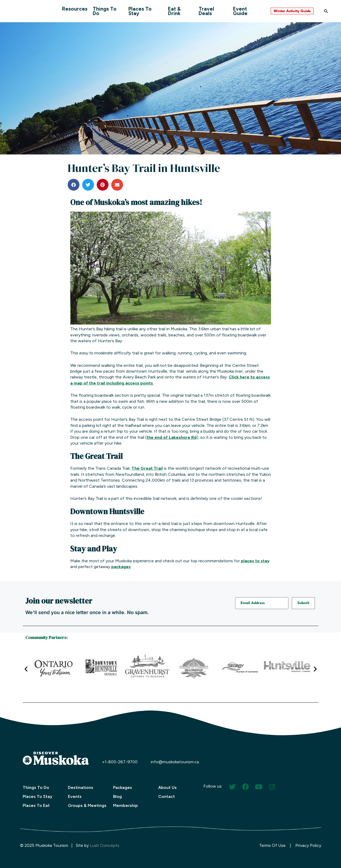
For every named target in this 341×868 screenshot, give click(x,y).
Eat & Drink (174, 11)
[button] (326, 11)
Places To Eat (36, 805)
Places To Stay (140, 11)
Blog (117, 796)
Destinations (81, 787)
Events (75, 796)
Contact (167, 796)
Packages (123, 787)
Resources (75, 9)
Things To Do (105, 11)
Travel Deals (206, 11)
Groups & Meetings (87, 805)
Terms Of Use (272, 845)
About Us (167, 787)
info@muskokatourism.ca (175, 762)
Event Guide (240, 11)
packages (121, 567)
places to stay (255, 561)
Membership (125, 805)
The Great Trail (147, 468)
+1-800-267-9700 (120, 762)
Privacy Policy (308, 845)
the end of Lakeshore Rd (172, 437)
